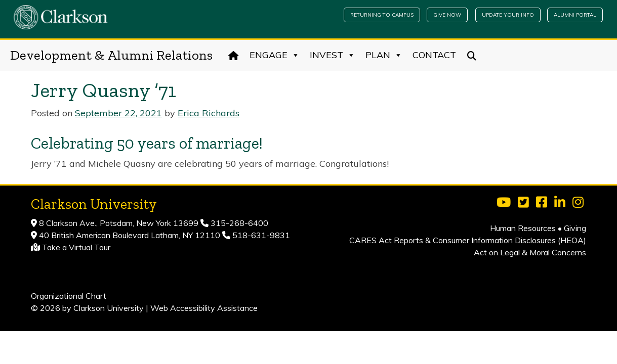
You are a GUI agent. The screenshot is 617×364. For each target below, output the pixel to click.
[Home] (234, 55)
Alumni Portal (575, 15)
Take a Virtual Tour (76, 247)
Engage (275, 55)
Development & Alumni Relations (111, 55)
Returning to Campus (382, 15)
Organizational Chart (69, 296)
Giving (575, 228)
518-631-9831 (260, 235)
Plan (384, 55)
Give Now (447, 15)
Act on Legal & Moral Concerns (530, 252)
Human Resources (523, 228)
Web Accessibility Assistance (204, 308)
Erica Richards (209, 113)
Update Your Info (508, 15)
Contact (434, 55)
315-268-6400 (238, 223)
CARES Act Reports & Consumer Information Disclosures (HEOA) (468, 240)
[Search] (472, 55)
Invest (333, 55)
